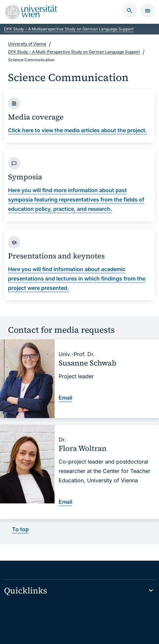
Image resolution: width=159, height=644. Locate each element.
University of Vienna (27, 44)
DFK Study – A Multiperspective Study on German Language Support (69, 29)
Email (65, 398)
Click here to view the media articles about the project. (77, 130)
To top (20, 529)
